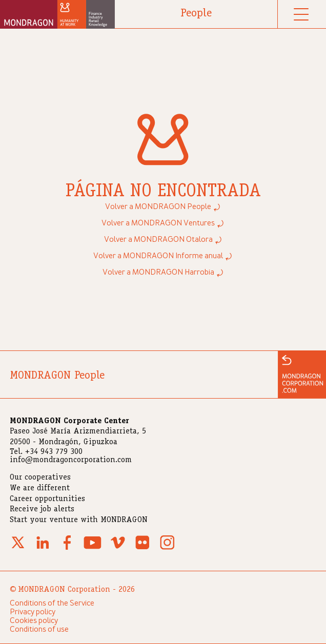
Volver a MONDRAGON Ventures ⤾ (163, 223)
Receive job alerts (42, 510)
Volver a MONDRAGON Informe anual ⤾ (163, 256)
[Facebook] (67, 549)
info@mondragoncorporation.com (71, 461)
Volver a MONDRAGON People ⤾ (163, 207)
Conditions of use (39, 630)
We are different (40, 489)
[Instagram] (167, 549)
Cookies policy (34, 621)
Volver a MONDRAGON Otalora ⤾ (163, 240)
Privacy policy (33, 612)
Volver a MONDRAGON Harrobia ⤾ (163, 273)
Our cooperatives (40, 478)
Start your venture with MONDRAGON (79, 521)
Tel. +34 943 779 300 (46, 452)
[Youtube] (93, 549)
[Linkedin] (43, 549)
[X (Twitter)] (18, 549)
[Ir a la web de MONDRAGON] (302, 375)
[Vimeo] (118, 549)
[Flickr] (142, 549)
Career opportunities (47, 500)
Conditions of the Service (52, 604)
